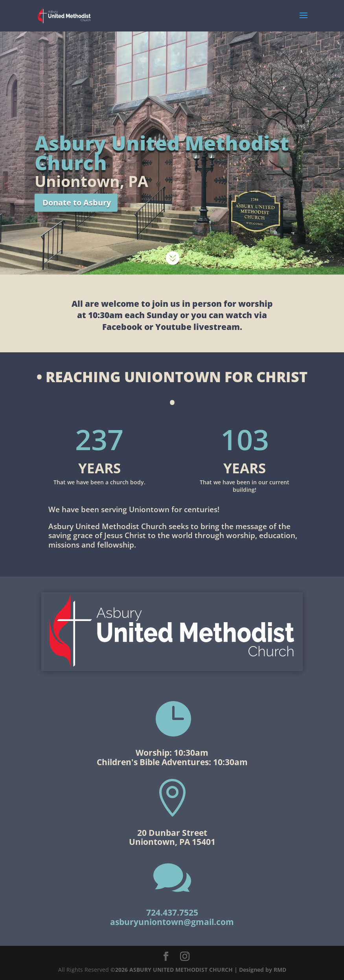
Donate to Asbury (77, 202)
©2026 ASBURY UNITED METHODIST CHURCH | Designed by (192, 970)
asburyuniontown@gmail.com (172, 922)
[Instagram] (185, 957)
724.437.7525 (172, 912)
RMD (280, 970)
